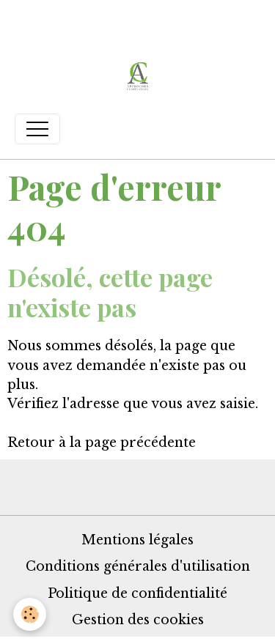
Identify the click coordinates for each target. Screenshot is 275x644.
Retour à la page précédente (102, 443)
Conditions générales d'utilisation (138, 566)
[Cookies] (30, 614)
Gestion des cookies (138, 620)
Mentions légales (137, 540)
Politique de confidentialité (137, 593)
